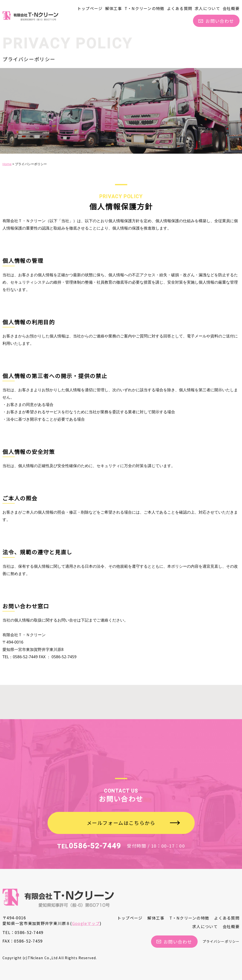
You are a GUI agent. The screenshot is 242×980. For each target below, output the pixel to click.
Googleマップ (86, 923)
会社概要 (231, 8)
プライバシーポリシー (221, 941)
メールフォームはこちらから (121, 823)
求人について (207, 8)
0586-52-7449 (29, 932)
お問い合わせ (216, 21)
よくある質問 (180, 8)
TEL (89, 846)
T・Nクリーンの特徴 (145, 8)
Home (7, 164)
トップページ (90, 8)
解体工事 (114, 8)
